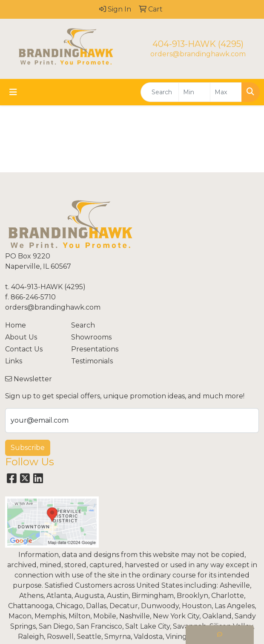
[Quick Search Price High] (226, 92)
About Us (21, 337)
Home (16, 325)
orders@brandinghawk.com (198, 54)
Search (83, 325)
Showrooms (91, 337)
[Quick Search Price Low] (194, 92)
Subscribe (28, 448)
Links (14, 361)
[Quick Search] (160, 92)
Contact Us (24, 349)
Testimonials (92, 361)
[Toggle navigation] (13, 92)
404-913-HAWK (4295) (198, 44)
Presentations (95, 349)
